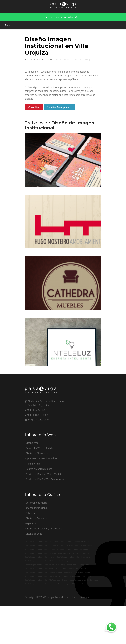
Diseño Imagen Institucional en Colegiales (73, 570)
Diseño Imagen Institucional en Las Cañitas (73, 566)
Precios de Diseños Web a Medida (44, 491)
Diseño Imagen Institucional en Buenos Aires (42, 559)
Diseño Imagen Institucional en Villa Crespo (41, 578)
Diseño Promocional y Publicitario (44, 546)
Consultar (34, 107)
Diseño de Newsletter (37, 471)
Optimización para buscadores (42, 476)
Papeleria (31, 541)
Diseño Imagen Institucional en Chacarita (40, 570)
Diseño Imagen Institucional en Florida (39, 582)
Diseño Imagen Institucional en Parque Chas (75, 593)
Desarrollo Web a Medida (39, 466)
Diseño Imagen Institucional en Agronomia (41, 601)
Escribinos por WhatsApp (63, 17)
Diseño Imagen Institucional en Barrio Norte (73, 574)
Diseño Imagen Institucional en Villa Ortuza (41, 593)
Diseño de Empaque (37, 536)
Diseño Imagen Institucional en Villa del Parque (80, 597)
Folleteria (31, 531)
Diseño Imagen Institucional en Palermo (75, 559)
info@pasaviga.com (37, 437)
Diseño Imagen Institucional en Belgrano (40, 574)
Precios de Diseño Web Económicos (45, 497)
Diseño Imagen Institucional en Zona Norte (75, 578)
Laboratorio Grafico (42, 60)
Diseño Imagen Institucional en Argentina (77, 562)
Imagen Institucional (37, 525)
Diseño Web (32, 460)
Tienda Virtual (33, 481)
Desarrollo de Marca (37, 520)
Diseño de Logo (34, 551)
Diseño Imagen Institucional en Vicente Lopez (72, 582)
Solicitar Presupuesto (59, 107)
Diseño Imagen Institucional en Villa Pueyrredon (43, 597)
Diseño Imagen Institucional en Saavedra (70, 585)
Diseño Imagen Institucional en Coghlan (73, 601)
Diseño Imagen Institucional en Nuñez (39, 585)
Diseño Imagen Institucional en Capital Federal (42, 562)
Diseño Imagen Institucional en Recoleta (40, 589)
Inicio (28, 60)
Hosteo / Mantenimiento (39, 486)
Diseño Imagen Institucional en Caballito (40, 566)
